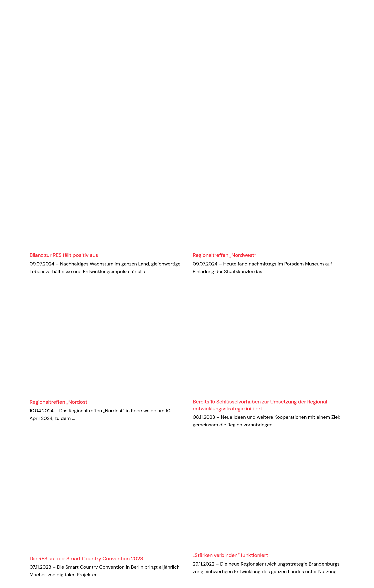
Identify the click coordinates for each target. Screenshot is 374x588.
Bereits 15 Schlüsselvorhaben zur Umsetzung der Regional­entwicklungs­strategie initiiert (261, 405)
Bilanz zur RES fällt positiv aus (64, 255)
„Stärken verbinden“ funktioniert (230, 555)
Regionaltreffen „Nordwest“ (224, 255)
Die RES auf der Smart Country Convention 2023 (86, 559)
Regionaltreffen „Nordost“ (59, 402)
